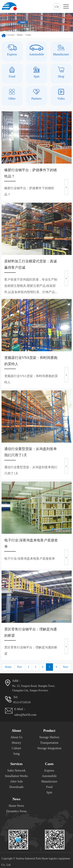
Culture (16, 748)
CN (57, 7)
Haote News (16, 806)
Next (66, 667)
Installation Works (16, 776)
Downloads (16, 787)
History (16, 743)
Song (16, 754)
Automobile (49, 776)
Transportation (49, 743)
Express (49, 770)
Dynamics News (16, 811)
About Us (16, 737)
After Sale (16, 781)
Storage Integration (49, 748)
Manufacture (49, 781)
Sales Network (16, 770)
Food (49, 787)
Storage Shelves (49, 737)
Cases (28, 35)
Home (20, 35)
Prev (20, 667)
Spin (49, 792)
